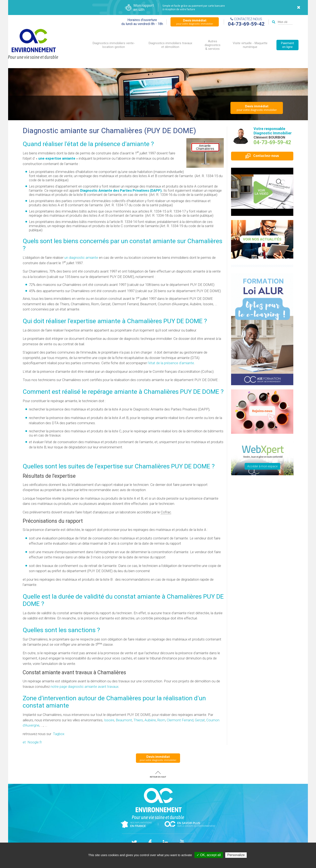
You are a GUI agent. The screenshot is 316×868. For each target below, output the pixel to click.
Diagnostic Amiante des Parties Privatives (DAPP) (121, 190)
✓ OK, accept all (209, 855)
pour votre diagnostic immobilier (195, 22)
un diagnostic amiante (81, 258)
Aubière (150, 720)
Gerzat (200, 720)
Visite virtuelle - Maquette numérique (250, 45)
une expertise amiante (57, 158)
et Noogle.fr (32, 742)
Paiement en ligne (287, 45)
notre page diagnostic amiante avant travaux (85, 687)
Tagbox (59, 734)
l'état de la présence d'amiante (171, 363)
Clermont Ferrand (180, 720)
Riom (161, 720)
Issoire (109, 720)
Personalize (236, 855)
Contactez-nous (262, 156)
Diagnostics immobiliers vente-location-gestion (114, 45)
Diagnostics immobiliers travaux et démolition (170, 45)
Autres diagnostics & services (213, 45)
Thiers (138, 720)
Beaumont (124, 720)
